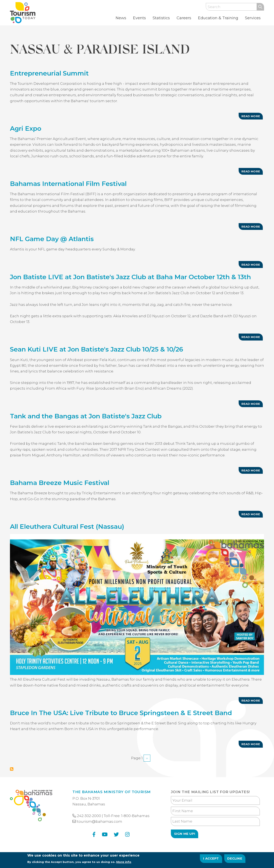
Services (253, 18)
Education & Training (218, 18)
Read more (252, 117)
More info (124, 863)
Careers (184, 18)
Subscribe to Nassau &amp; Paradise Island (12, 769)
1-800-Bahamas (135, 816)
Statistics (161, 18)
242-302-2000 (89, 816)
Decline (235, 859)
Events (139, 18)
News (121, 18)
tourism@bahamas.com (100, 821)
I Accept (211, 859)
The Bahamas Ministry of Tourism (111, 792)
